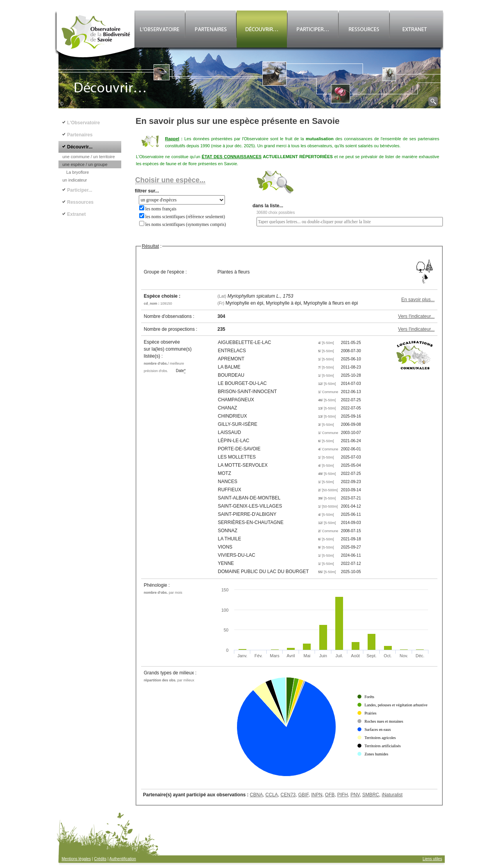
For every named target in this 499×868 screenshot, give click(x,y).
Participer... (80, 190)
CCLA (272, 795)
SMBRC (371, 795)
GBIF (303, 795)
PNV (355, 795)
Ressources (80, 202)
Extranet (76, 214)
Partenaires (80, 135)
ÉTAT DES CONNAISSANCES (232, 157)
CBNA (256, 795)
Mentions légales (76, 859)
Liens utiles (432, 859)
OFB (330, 795)
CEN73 (288, 795)
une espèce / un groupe (85, 164)
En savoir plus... (418, 300)
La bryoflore (78, 172)
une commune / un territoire (89, 157)
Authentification (123, 859)
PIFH (342, 795)
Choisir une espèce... (170, 180)
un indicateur (75, 180)
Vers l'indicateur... (416, 316)
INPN (317, 795)
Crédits (100, 859)
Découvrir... (80, 147)
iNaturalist (392, 795)
